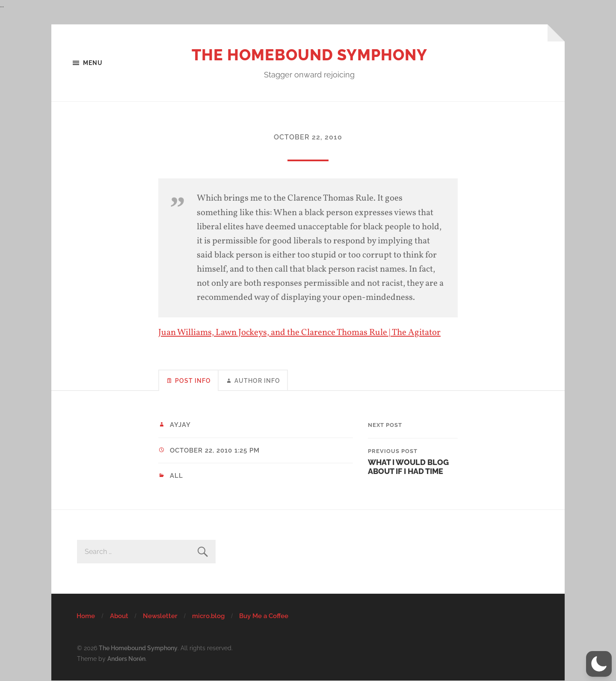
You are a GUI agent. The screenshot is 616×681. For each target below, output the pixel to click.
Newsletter (160, 616)
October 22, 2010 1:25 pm (215, 450)
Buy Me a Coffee (264, 616)
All (176, 476)
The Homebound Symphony (309, 55)
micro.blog (208, 616)
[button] (599, 664)
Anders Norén (126, 659)
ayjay (180, 425)
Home (86, 616)
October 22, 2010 (308, 137)
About (119, 616)
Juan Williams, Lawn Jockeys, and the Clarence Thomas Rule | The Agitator (299, 333)
